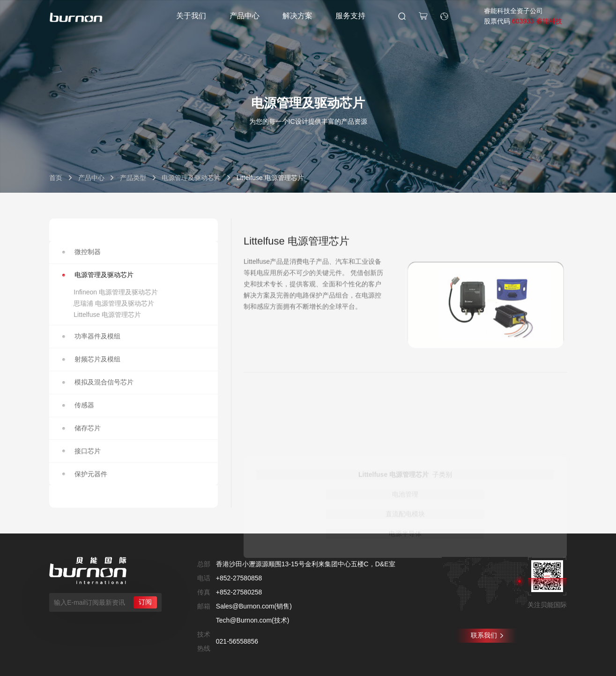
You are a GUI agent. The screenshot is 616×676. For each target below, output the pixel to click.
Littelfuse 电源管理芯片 (107, 315)
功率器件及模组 (92, 336)
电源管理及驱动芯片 (191, 178)
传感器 (78, 405)
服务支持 (350, 16)
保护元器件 (85, 474)
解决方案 (297, 16)
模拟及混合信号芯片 (98, 382)
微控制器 (82, 252)
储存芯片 (82, 428)
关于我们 (191, 16)
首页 (56, 178)
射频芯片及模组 (92, 359)
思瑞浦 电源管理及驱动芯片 (114, 303)
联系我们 (487, 635)
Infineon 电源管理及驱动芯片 (116, 292)
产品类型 (133, 178)
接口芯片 (82, 451)
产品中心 (245, 16)
